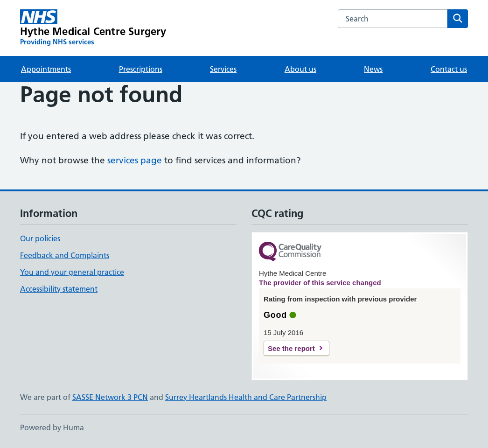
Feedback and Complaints (65, 255)
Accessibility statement (59, 289)
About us (300, 69)
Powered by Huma (52, 427)
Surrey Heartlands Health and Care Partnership (246, 397)
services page (135, 160)
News (373, 69)
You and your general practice (72, 272)
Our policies (40, 238)
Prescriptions (141, 69)
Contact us (449, 69)
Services (223, 69)
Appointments (46, 69)
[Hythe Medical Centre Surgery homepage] (93, 28)
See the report (291, 348)
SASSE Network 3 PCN (110, 397)
